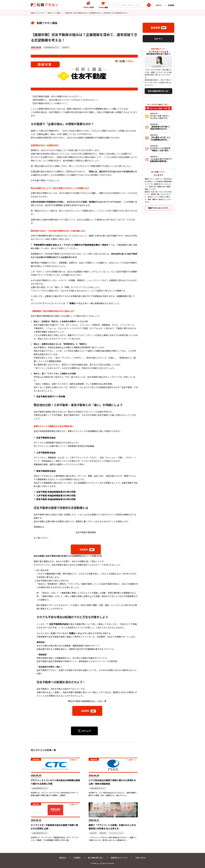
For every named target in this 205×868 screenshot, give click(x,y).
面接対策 (66, 47)
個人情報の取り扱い (96, 858)
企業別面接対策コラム (51, 47)
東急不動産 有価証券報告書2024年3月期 (56, 499)
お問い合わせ (141, 858)
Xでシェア (86, 731)
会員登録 (171, 5)
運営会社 (63, 858)
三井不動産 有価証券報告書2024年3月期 (56, 495)
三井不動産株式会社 (46, 453)
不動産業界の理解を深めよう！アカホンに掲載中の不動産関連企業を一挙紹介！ (72, 245)
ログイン (159, 5)
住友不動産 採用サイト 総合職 (51, 396)
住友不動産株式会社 (46, 438)
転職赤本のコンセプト (119, 858)
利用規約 (77, 858)
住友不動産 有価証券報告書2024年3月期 (56, 492)
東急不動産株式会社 (46, 471)
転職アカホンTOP (37, 13)
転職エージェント (78, 303)
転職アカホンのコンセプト (158, 208)
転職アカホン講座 (54, 13)
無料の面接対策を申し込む (158, 91)
